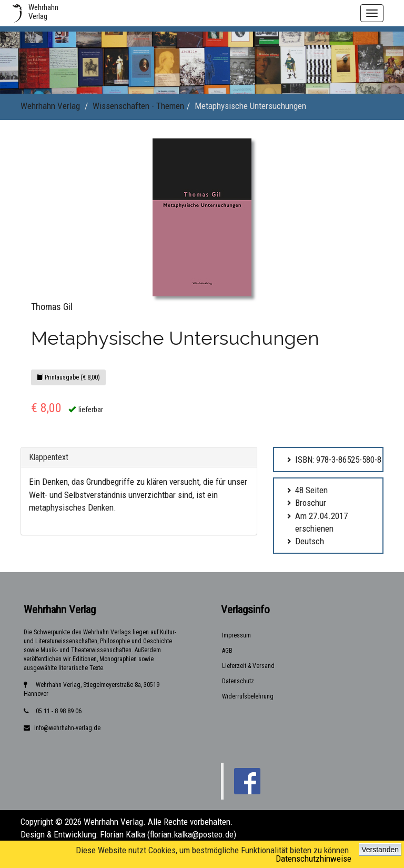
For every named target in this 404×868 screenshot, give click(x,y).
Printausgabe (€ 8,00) (68, 377)
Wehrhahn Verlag (50, 106)
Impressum (236, 635)
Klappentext (49, 457)
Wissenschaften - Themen (138, 106)
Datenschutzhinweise (314, 859)
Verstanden (380, 850)
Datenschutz (238, 681)
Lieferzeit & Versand (248, 666)
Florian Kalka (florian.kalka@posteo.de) (168, 834)
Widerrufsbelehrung (248, 696)
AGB (227, 651)
